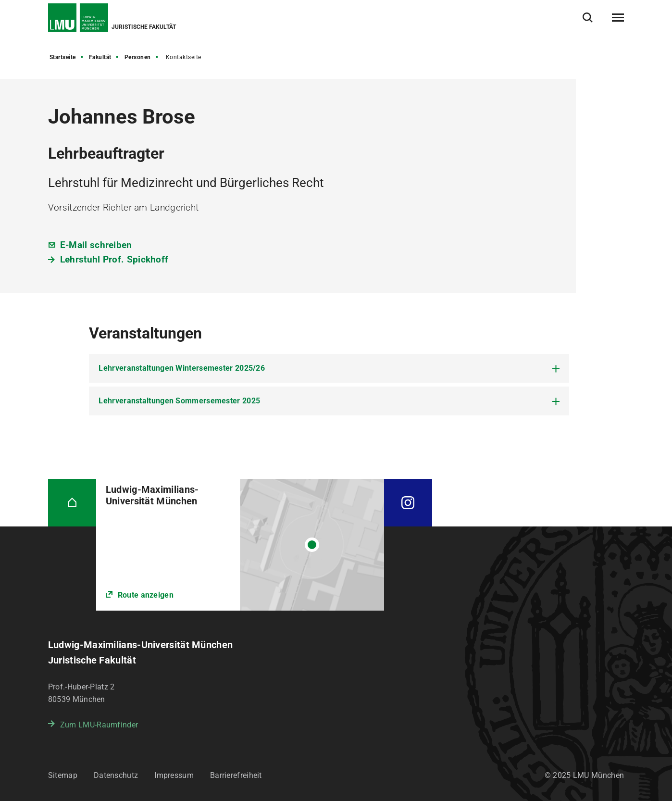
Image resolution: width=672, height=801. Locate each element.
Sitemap (63, 775)
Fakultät (100, 57)
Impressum (174, 775)
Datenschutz (116, 775)
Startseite (63, 57)
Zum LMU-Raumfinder (99, 725)
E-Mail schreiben (96, 245)
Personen (138, 57)
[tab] (329, 368)
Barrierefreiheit (236, 775)
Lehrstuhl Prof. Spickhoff (114, 259)
